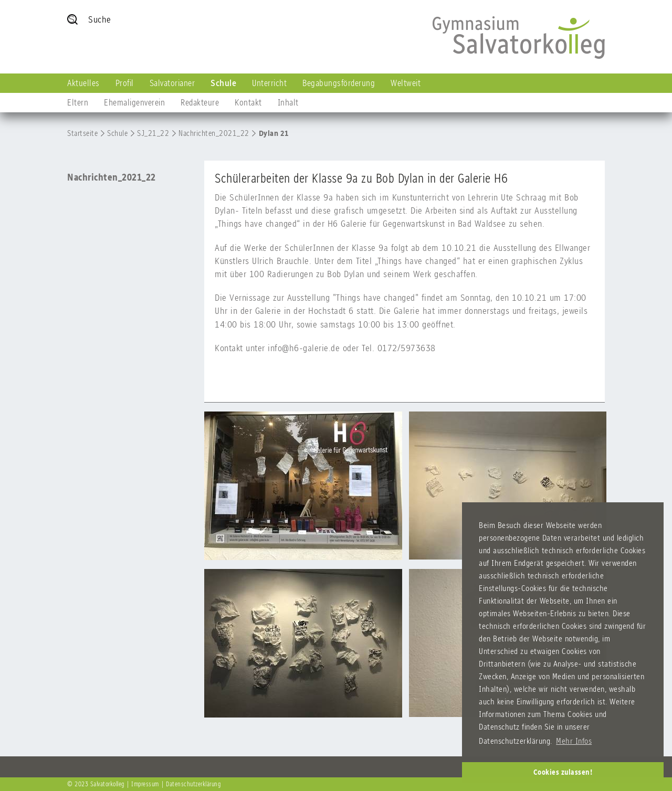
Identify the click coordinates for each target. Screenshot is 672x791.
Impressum (145, 784)
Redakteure (200, 102)
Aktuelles (83, 83)
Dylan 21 (274, 133)
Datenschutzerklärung (193, 784)
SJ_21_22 (153, 133)
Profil (125, 83)
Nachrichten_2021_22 (214, 133)
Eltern (78, 102)
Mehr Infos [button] (574, 741)
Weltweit (406, 83)
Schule (223, 83)
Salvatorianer (172, 83)
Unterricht (269, 83)
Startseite (82, 133)
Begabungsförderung (339, 83)
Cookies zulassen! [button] (563, 772)
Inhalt (288, 102)
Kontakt (248, 102)
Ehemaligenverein (134, 102)
